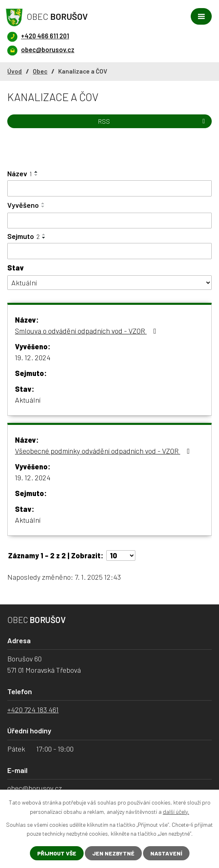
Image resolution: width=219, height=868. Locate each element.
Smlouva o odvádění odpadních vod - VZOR (87, 331)
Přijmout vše (57, 853)
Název (20, 173)
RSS (153, 121)
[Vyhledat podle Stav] (109, 283)
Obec (40, 71)
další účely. (176, 811)
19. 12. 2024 (33, 357)
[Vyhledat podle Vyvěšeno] (109, 221)
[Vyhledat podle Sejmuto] (109, 251)
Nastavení (166, 853)
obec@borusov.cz (35, 788)
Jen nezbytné (113, 853)
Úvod (15, 71)
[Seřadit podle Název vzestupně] (36, 172)
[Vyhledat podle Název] (109, 188)
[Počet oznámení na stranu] (121, 555)
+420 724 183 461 (33, 710)
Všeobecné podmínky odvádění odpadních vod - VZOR (104, 451)
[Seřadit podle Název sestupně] (36, 175)
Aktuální (28, 400)
